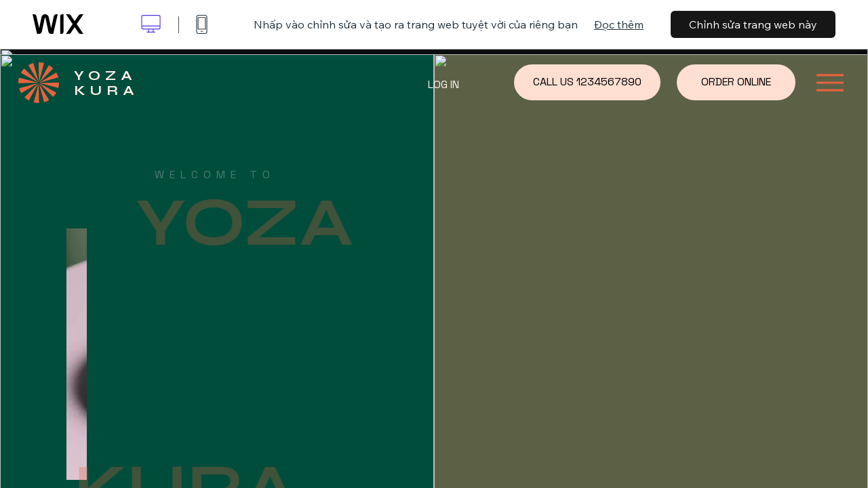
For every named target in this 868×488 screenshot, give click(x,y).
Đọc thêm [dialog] (619, 24)
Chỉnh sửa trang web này (753, 24)
